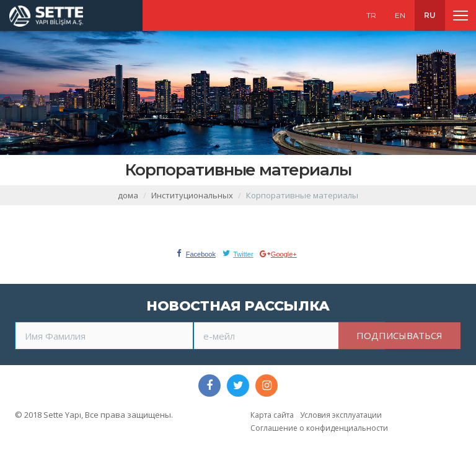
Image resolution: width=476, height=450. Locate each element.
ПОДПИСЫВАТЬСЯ (399, 335)
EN (400, 15)
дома (128, 195)
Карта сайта (272, 415)
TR (371, 15)
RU (430, 15)
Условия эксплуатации (341, 415)
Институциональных (192, 195)
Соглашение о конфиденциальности (319, 428)
